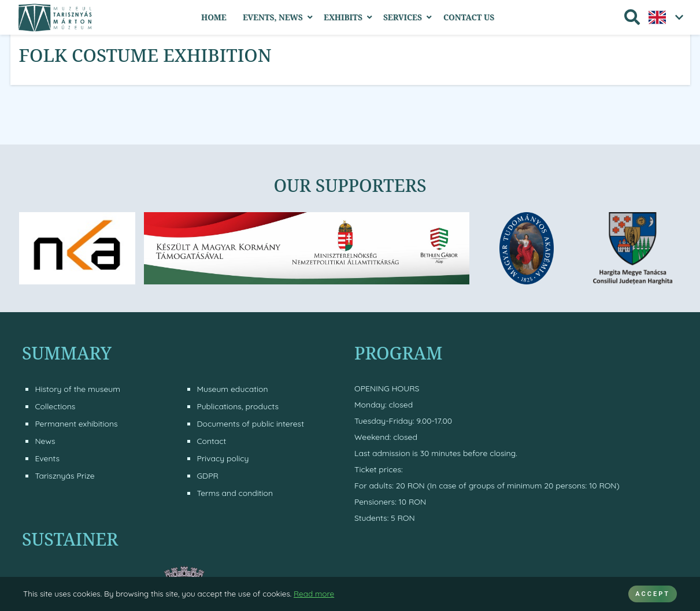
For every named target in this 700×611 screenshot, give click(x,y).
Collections (55, 406)
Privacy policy (223, 458)
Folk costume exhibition (145, 55)
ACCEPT (653, 594)
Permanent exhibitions (76, 424)
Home (214, 17)
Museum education (232, 389)
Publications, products (238, 406)
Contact (211, 441)
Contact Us (469, 17)
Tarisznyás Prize (64, 476)
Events (47, 458)
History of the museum (77, 389)
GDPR (208, 476)
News (45, 441)
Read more (314, 593)
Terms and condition (235, 493)
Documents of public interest (250, 424)
